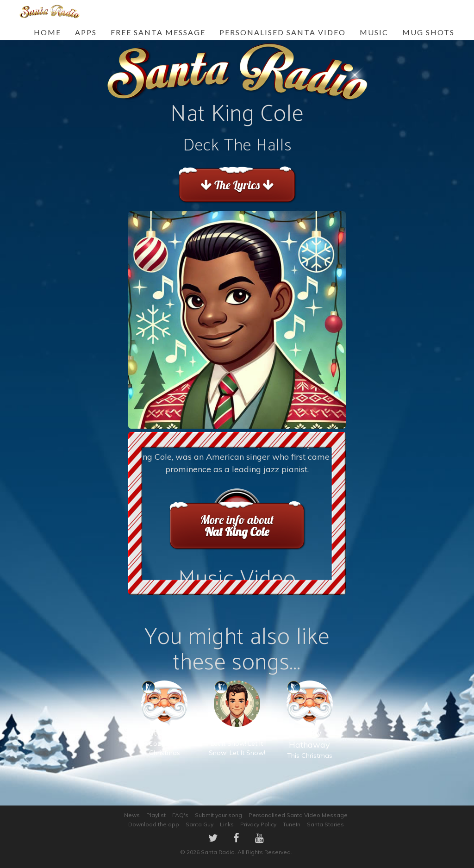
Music (374, 32)
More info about (237, 526)
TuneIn (292, 824)
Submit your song (218, 815)
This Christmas (310, 729)
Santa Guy (200, 824)
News (132, 815)
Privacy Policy (258, 824)
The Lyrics (237, 185)
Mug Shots (428, 32)
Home (47, 32)
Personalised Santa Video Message (298, 815)
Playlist (156, 815)
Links (227, 824)
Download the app (154, 824)
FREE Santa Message (158, 32)
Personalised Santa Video (283, 32)
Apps (86, 32)
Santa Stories (325, 824)
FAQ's (180, 815)
